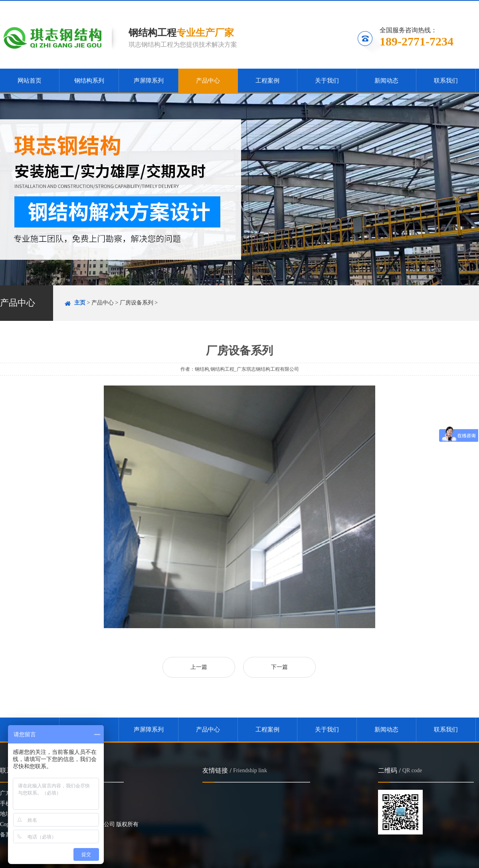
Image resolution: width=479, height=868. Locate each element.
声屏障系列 (149, 81)
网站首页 (30, 81)
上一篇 (199, 667)
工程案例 (267, 81)
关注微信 (415, 7)
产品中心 (208, 81)
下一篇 (279, 667)
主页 (80, 303)
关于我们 (327, 81)
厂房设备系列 (137, 303)
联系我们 (458, 7)
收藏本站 (370, 7)
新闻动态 (386, 81)
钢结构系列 (89, 81)
